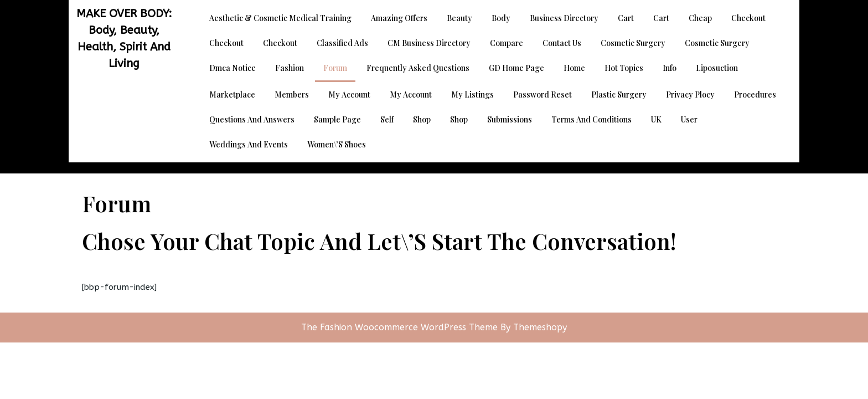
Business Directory (564, 18)
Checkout (748, 18)
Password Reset (542, 94)
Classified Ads (342, 43)
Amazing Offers (399, 18)
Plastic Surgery (619, 94)
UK (656, 119)
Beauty (459, 18)
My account (349, 94)
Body (501, 18)
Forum (335, 68)
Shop (422, 119)
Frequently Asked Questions (418, 68)
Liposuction (717, 68)
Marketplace (232, 94)
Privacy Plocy (690, 94)
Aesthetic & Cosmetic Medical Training (280, 18)
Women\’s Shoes (337, 144)
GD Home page (516, 68)
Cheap (700, 18)
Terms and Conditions (591, 119)
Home (574, 68)
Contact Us (562, 43)
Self (387, 119)
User (689, 119)
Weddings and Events (249, 144)
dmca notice (232, 68)
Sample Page (337, 119)
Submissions (510, 119)
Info (670, 68)
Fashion (290, 68)
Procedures (755, 94)
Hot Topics (624, 68)
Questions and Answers (252, 119)
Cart (626, 18)
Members (292, 94)
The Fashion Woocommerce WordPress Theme (401, 327)
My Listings (472, 94)
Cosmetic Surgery (633, 43)
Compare (507, 43)
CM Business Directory (429, 43)
